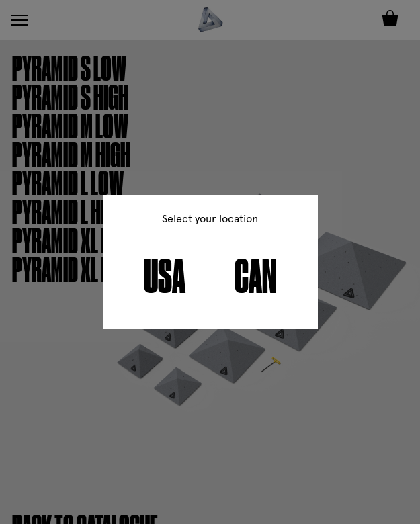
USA (165, 276)
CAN (255, 276)
